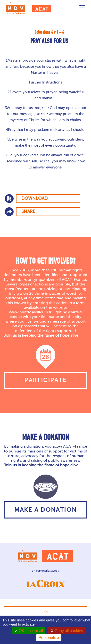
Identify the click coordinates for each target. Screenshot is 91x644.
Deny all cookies (67, 631)
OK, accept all (29, 631)
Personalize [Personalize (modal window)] (49, 638)
